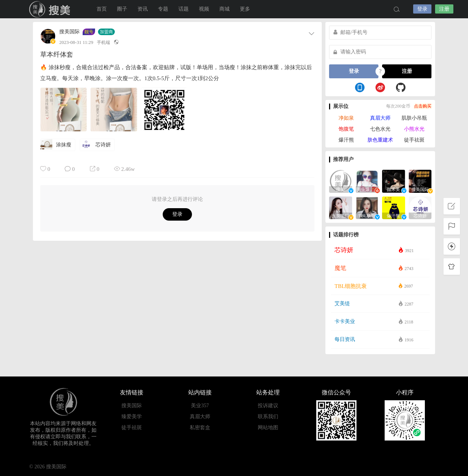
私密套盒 (200, 428)
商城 (224, 9)
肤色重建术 (380, 140)
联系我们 (268, 417)
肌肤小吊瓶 (414, 118)
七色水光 (380, 129)
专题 (163, 9)
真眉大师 (380, 118)
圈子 (122, 9)
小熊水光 (414, 129)
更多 (245, 9)
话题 (184, 9)
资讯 (143, 9)
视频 (204, 9)
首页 (102, 9)
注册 (444, 9)
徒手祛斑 (414, 140)
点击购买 (423, 106)
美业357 (200, 406)
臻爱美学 (132, 417)
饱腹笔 (346, 129)
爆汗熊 (346, 140)
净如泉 (346, 118)
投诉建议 (268, 406)
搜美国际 (51, 9)
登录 (422, 9)
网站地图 (268, 428)
